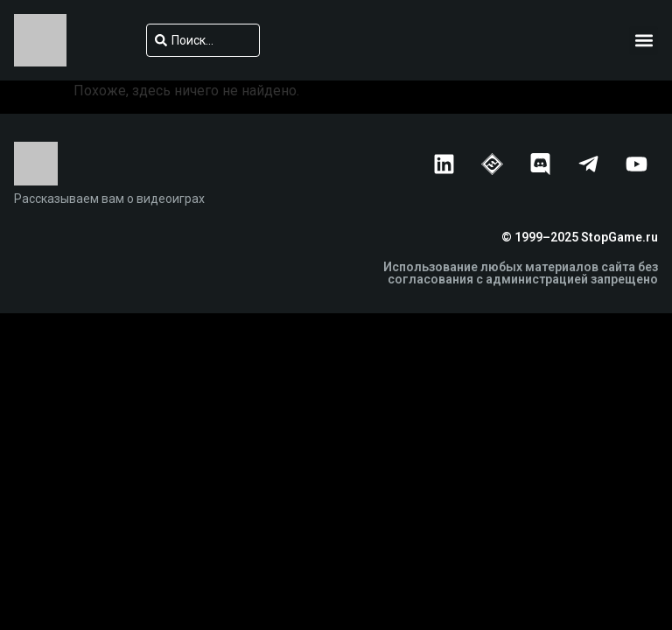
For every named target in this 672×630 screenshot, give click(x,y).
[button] (644, 41)
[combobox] (203, 40)
